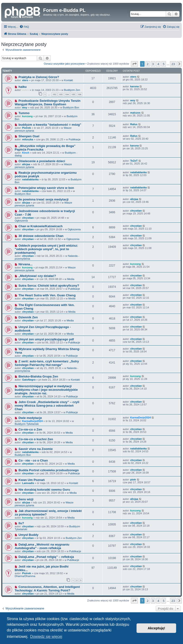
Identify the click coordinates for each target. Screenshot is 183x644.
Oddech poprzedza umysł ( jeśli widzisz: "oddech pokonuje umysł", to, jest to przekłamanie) (46, 249)
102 (54, 94)
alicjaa (26, 164)
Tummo (24, 113)
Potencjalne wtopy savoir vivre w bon (46, 188)
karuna (134, 86)
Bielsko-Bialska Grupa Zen (38, 376)
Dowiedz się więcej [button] (46, 637)
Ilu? (21, 523)
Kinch (26, 153)
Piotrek (26, 128)
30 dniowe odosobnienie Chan (41, 236)
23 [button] (173, 64)
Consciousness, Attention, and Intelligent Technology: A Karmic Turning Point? (47, 589)
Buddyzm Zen (72, 90)
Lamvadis (28, 483)
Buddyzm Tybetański (27, 424)
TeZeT (134, 161)
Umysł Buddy (28, 535)
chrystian (28, 218)
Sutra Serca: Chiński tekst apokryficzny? (49, 286)
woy (25, 107)
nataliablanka (30, 179)
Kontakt (69, 80)
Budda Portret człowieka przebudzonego (49, 470)
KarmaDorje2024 (32, 421)
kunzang (27, 116)
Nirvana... (25, 264)
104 (67, 94)
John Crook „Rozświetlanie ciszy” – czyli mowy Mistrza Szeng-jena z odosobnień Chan (47, 406)
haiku (23, 87)
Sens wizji (26, 499)
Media (71, 279)
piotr (133, 480)
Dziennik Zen (28, 317)
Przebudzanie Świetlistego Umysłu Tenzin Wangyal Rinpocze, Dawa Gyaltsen (48, 102)
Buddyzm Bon (71, 107)
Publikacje (74, 139)
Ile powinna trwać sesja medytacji (43, 199)
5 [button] (164, 64)
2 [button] (148, 64)
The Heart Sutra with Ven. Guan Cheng (47, 295)
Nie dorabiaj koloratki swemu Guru (44, 490)
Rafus (134, 124)
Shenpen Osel (29, 136)
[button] (134, 64)
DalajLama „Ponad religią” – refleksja (46, 557)
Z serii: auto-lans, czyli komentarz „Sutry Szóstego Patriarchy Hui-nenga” (47, 363)
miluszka (27, 139)
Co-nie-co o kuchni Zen (36, 439)
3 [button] (153, 64)
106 (80, 94)
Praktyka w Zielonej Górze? (39, 77)
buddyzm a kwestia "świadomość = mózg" (50, 125)
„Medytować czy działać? (37, 276)
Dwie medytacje (30, 418)
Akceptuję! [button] (156, 628)
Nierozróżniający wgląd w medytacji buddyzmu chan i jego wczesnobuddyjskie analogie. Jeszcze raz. (46, 390)
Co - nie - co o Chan (33, 460)
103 (61, 94)
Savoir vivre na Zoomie (36, 449)
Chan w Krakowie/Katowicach (41, 226)
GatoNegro (29, 380)
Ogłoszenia (21, 221)
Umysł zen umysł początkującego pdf (46, 339)
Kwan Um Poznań (32, 480)
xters (25, 80)
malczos (135, 113)
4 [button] (158, 64)
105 (73, 94)
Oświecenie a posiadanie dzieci (42, 161)
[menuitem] (24, 27)
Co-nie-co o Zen (30, 429)
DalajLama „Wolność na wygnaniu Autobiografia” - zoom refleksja (42, 546)
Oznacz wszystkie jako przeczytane (64, 64)
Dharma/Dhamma (25, 576)
